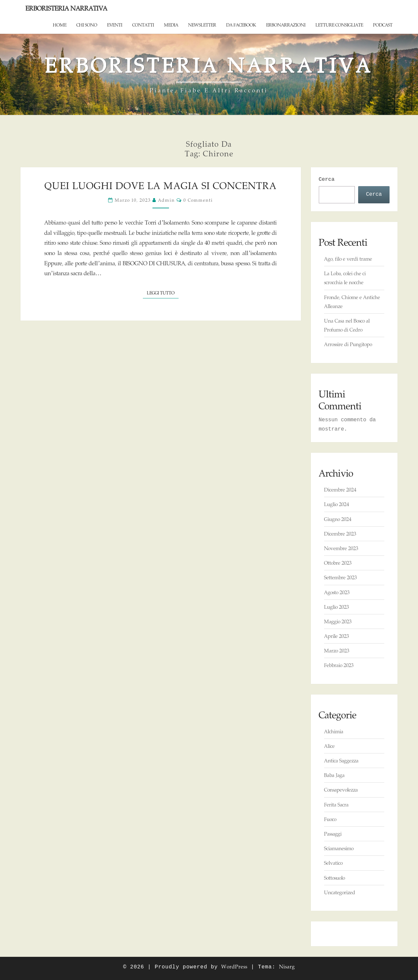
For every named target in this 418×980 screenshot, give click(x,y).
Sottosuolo (334, 878)
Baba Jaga (334, 775)
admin (167, 200)
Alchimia (334, 731)
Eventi (115, 25)
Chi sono (87, 25)
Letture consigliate (339, 25)
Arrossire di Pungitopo (348, 344)
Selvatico (333, 863)
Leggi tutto (163, 292)
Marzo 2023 (337, 651)
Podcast (383, 25)
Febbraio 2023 (339, 665)
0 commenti (198, 200)
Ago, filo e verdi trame (348, 259)
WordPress (234, 967)
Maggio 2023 (338, 621)
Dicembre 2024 (340, 490)
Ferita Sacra (336, 805)
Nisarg (287, 967)
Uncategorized (340, 892)
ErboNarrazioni (286, 25)
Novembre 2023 (341, 548)
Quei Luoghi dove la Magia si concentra (161, 186)
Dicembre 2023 (340, 534)
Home (60, 25)
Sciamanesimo (339, 848)
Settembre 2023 (340, 577)
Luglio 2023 (336, 607)
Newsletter (202, 25)
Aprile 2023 (336, 636)
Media (171, 25)
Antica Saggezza (341, 761)
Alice (329, 746)
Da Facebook (241, 25)
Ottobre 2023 (338, 563)
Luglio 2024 (336, 504)
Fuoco (330, 819)
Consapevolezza (341, 790)
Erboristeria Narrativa (66, 8)
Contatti (143, 25)
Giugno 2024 (338, 519)
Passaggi (333, 834)
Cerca (327, 180)
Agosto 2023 (337, 592)
